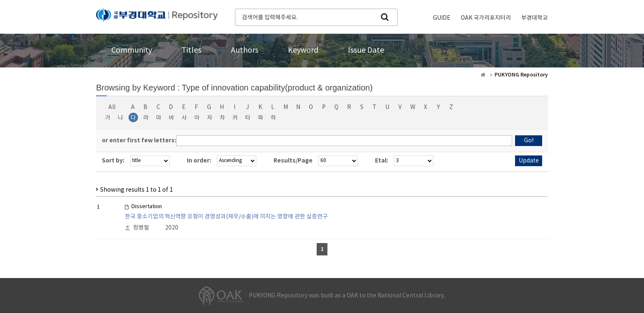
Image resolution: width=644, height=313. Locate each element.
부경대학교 (535, 18)
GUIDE (442, 18)
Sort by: (113, 161)
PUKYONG (157, 16)
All (112, 107)
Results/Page (293, 161)
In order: (199, 161)
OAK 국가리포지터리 (486, 18)
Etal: (382, 161)
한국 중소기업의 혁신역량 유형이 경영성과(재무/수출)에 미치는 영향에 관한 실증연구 (226, 217)
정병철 (141, 228)
